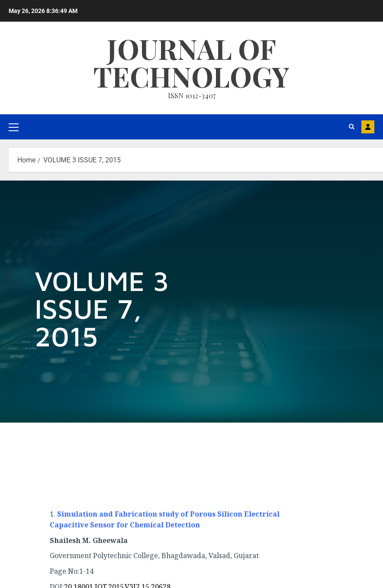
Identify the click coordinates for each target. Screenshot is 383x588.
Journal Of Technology (191, 62)
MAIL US (368, 127)
